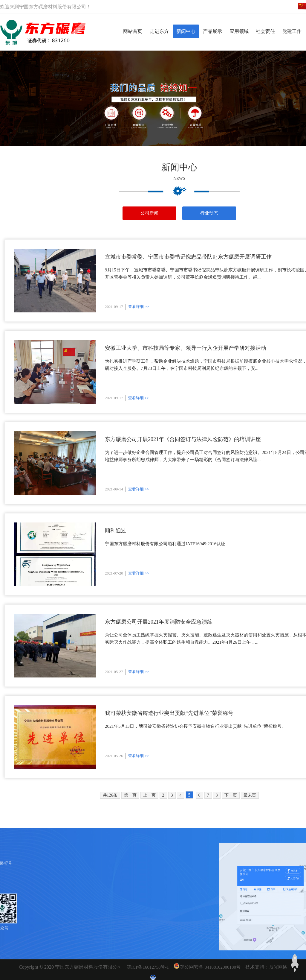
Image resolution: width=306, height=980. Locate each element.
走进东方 (159, 31)
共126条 (110, 795)
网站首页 (133, 31)
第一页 (130, 795)
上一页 (149, 795)
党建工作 (292, 31)
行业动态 (209, 213)
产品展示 (212, 31)
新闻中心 (186, 31)
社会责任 (265, 31)
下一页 (231, 795)
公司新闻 (149, 213)
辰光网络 (278, 967)
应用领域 (239, 31)
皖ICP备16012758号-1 (148, 967)
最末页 (250, 795)
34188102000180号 (223, 967)
